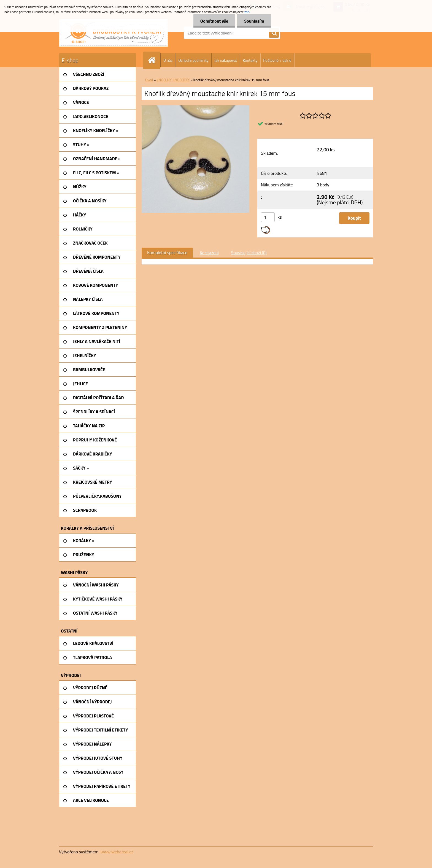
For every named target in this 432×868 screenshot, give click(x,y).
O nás (168, 60)
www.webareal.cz (117, 852)
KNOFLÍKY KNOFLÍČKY (173, 80)
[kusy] (268, 217)
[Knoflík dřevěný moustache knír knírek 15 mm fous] (195, 108)
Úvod (149, 80)
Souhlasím (254, 21)
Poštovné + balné (277, 60)
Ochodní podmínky (193, 60)
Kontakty (250, 60)
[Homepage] (154, 60)
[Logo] (114, 33)
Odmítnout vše (214, 21)
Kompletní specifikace (167, 253)
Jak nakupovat (226, 60)
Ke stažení (209, 253)
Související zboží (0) (249, 253)
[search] (274, 33)
